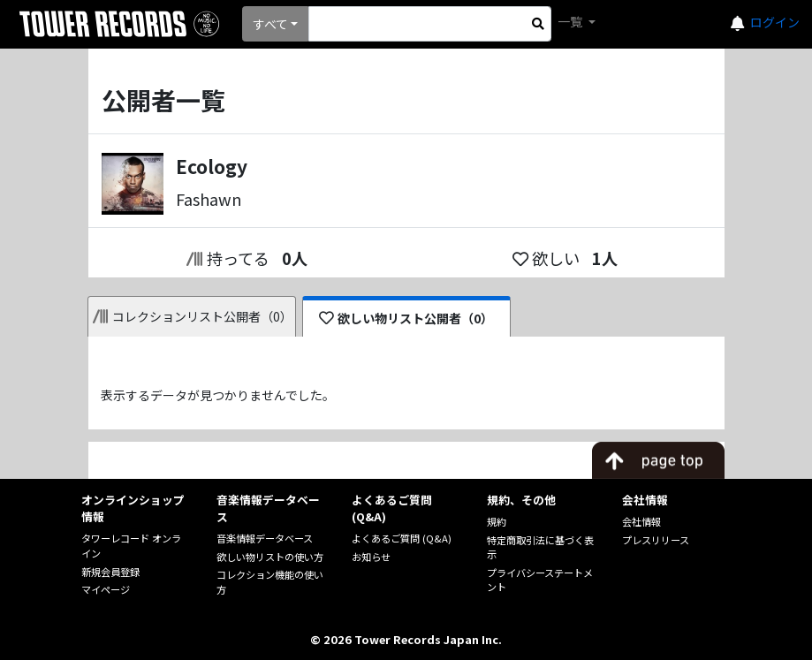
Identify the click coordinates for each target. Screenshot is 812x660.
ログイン (775, 22)
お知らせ (371, 557)
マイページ (106, 589)
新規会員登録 (110, 572)
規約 (497, 521)
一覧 (571, 21)
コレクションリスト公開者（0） (193, 316)
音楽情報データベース (265, 538)
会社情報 (641, 521)
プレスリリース (656, 540)
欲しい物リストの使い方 (270, 557)
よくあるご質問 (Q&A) (402, 538)
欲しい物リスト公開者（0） (406, 318)
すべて (270, 24)
